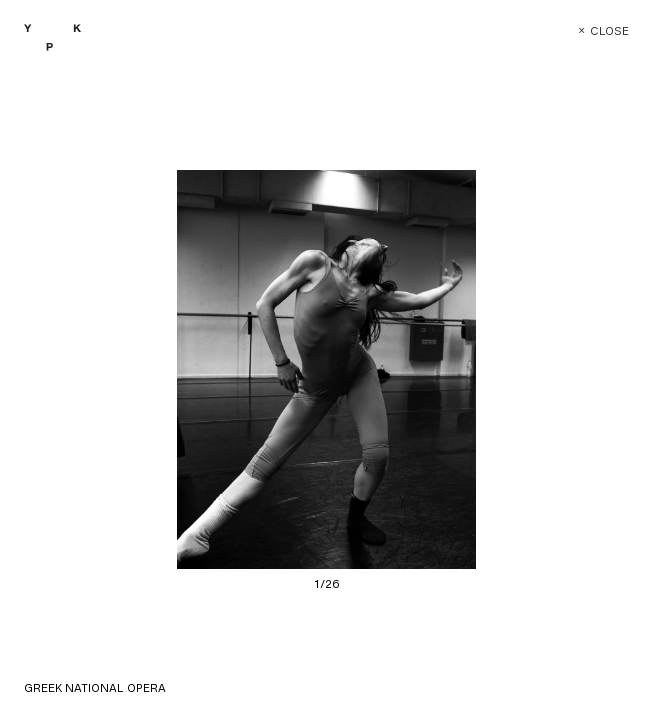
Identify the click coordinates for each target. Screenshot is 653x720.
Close (589, 31)
